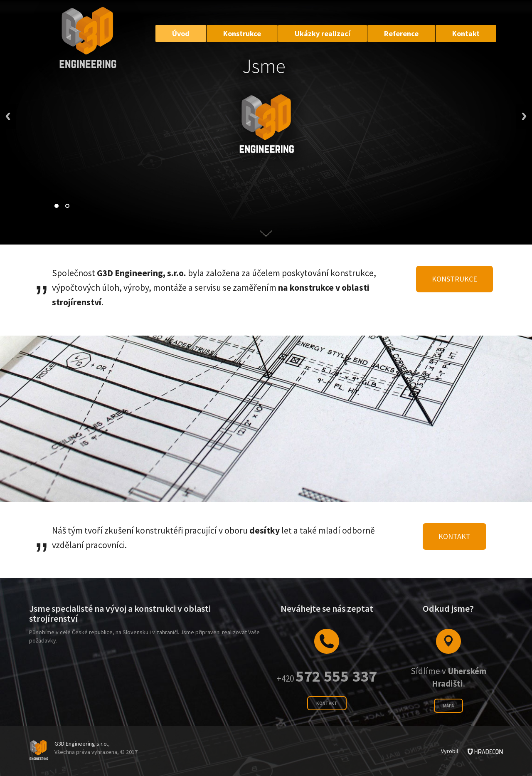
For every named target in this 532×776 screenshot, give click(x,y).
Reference (401, 33)
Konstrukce (242, 33)
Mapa (448, 706)
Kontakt (466, 33)
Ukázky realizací (323, 33)
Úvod (181, 33)
